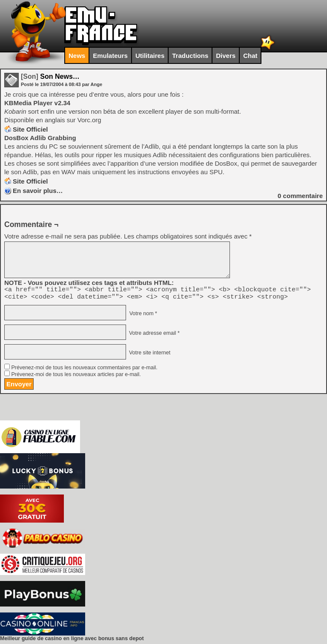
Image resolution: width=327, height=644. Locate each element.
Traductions (190, 56)
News (77, 56)
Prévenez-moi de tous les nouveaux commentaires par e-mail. (84, 370)
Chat (250, 56)
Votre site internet (149, 355)
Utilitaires (150, 56)
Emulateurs (110, 56)
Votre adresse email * (153, 336)
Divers (226, 56)
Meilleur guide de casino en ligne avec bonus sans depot (72, 641)
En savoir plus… (38, 191)
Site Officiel (30, 129)
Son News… (50, 76)
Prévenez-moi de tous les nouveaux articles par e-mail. (76, 377)
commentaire (300, 196)
